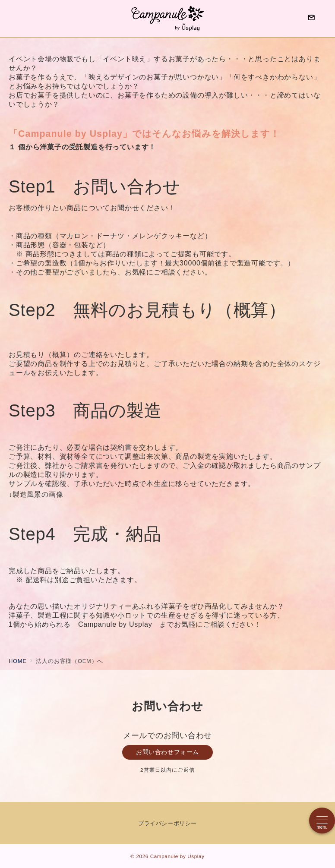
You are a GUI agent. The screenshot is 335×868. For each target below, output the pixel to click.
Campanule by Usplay (177, 856)
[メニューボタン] (322, 821)
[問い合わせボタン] (311, 19)
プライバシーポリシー (167, 823)
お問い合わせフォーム (167, 752)
